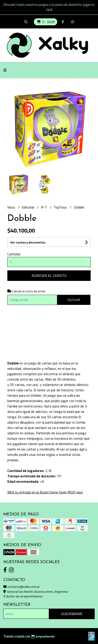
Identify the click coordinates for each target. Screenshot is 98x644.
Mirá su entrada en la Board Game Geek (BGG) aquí (45, 492)
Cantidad (14, 254)
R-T (44, 207)
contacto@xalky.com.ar (21, 587)
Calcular (74, 300)
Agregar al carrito (49, 276)
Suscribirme (72, 614)
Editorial (28, 207)
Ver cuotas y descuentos (28, 242)
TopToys (61, 207)
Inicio (12, 207)
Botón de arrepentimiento (23, 596)
